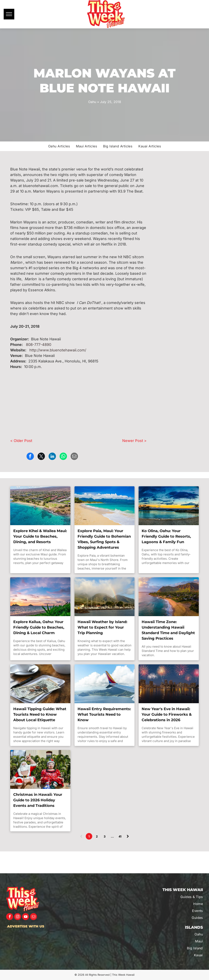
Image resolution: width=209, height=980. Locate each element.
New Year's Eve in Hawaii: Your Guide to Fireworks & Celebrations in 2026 (167, 714)
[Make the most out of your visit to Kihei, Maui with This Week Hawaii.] (40, 506)
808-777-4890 (39, 345)
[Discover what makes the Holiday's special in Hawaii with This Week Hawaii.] (40, 769)
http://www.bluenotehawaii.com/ (58, 350)
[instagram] (18, 917)
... (112, 836)
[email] (33, 917)
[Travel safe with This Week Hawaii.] (105, 684)
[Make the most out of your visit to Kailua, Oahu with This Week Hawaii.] (40, 597)
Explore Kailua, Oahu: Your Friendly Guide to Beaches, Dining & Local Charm (39, 627)
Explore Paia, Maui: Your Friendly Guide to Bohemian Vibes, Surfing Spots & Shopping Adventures (104, 539)
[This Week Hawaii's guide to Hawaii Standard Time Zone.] (169, 597)
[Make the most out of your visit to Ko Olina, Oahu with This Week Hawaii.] (169, 506)
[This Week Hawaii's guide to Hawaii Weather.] (105, 597)
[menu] (9, 14)
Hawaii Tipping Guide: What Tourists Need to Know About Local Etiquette (40, 714)
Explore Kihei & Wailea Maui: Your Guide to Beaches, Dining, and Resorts (40, 536)
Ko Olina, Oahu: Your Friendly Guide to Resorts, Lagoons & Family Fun (166, 536)
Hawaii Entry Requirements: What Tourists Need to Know (104, 714)
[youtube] (26, 917)
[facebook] (10, 917)
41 (120, 836)
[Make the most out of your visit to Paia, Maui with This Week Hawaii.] (105, 506)
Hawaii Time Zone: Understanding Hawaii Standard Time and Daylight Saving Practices (168, 630)
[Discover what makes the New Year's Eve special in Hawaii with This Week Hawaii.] (169, 684)
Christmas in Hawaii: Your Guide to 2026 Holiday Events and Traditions (38, 800)
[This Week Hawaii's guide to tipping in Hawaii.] (40, 684)
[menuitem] (59, 146)
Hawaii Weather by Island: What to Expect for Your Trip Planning (102, 627)
